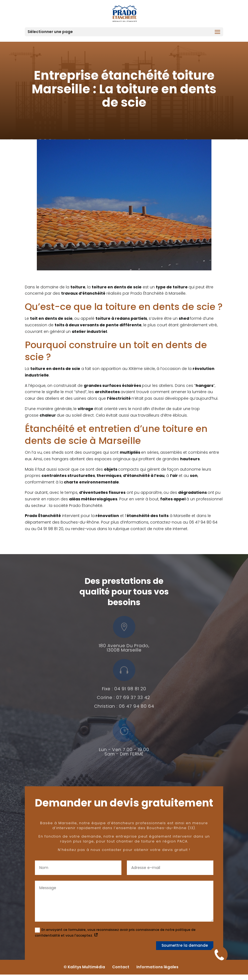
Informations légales (157, 967)
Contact (121, 967)
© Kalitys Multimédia (84, 967)
